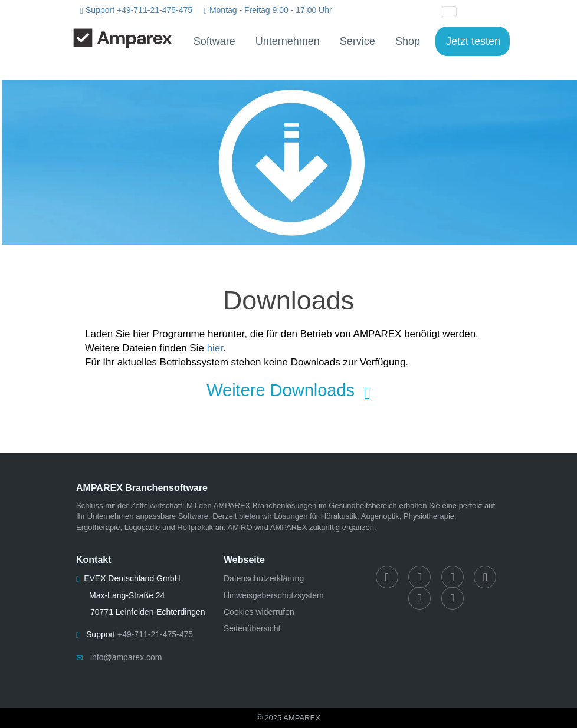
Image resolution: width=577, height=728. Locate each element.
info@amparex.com (126, 657)
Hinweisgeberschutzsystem (274, 595)
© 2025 (288, 718)
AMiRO (240, 527)
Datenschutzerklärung (264, 578)
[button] (477, 11)
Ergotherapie (98, 527)
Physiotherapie (429, 516)
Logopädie (142, 527)
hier (215, 348)
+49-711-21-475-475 (155, 10)
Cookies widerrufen (259, 612)
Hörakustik (339, 516)
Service (358, 41)
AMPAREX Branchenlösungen (265, 505)
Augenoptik (380, 516)
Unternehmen (288, 41)
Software (214, 41)
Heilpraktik (195, 527)
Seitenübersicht (252, 628)
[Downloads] (288, 162)
